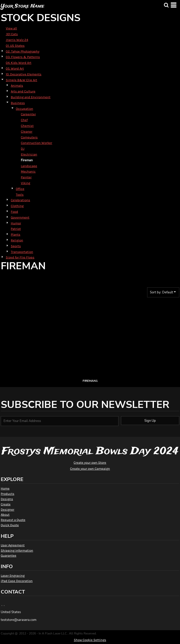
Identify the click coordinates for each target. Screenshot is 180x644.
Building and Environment (31, 97)
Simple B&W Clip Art (21, 80)
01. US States (15, 46)
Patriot (16, 229)
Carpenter (28, 114)
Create (6, 504)
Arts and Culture (23, 91)
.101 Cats (12, 34)
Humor (16, 223)
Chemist (27, 126)
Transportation (22, 252)
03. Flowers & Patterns (23, 57)
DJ (23, 149)
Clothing (17, 206)
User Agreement (13, 545)
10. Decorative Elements (24, 74)
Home (5, 488)
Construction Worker (37, 143)
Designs (7, 499)
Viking (25, 183)
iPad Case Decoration (17, 581)
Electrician (29, 154)
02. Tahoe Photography (23, 51)
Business (18, 103)
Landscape (29, 166)
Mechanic (28, 171)
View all (11, 28)
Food (14, 212)
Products (8, 494)
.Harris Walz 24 (17, 40)
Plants (16, 234)
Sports (16, 246)
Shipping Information (17, 550)
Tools (20, 195)
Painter (26, 177)
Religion (17, 240)
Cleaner (27, 131)
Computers (29, 137)
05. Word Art (15, 68)
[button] (166, 5)
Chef (24, 120)
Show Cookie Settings (90, 640)
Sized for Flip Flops (20, 257)
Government (20, 217)
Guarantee (9, 555)
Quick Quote (10, 525)
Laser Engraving (13, 576)
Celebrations (20, 200)
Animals (17, 86)
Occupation (24, 109)
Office (20, 189)
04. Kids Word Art (19, 63)
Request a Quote (13, 520)
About (5, 515)
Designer (8, 509)
